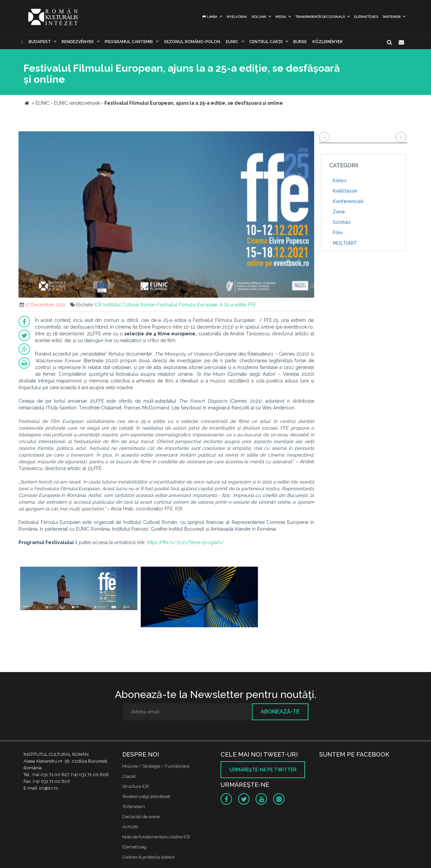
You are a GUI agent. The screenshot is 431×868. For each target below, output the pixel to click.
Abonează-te (280, 712)
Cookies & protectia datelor (149, 857)
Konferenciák (348, 201)
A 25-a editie (233, 305)
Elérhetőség (366, 17)
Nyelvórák (237, 17)
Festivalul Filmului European (188, 305)
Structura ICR (136, 786)
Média (281, 17)
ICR (98, 305)
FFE (252, 305)
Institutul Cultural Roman (129, 305)
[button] (308, 137)
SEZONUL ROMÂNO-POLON (192, 42)
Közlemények (328, 42)
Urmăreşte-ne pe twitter (263, 770)
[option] (79, 592)
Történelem (134, 807)
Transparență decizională (320, 17)
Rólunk (259, 17)
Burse (300, 42)
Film (338, 233)
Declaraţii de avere (141, 817)
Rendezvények (78, 42)
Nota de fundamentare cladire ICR (156, 837)
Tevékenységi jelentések (146, 796)
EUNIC (232, 42)
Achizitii (130, 827)
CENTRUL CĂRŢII (266, 42)
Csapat (129, 776)
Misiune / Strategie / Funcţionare (156, 766)
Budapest (40, 42)
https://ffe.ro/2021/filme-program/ (186, 542)
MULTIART (345, 243)
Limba (210, 17)
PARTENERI (392, 17)
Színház (342, 222)
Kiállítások (345, 191)
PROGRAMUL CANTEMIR (129, 42)
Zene (339, 212)
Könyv (340, 180)
